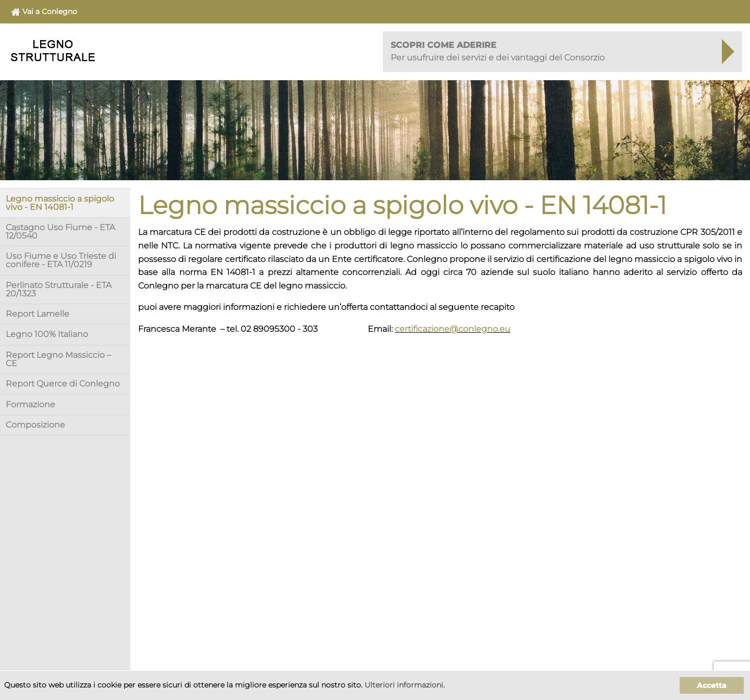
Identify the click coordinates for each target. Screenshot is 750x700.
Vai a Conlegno (44, 12)
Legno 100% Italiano (47, 334)
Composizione (35, 425)
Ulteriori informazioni (404, 685)
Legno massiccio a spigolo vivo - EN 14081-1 (60, 203)
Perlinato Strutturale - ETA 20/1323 (59, 289)
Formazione (30, 404)
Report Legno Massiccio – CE (58, 359)
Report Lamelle (37, 314)
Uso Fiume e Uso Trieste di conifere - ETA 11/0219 (61, 260)
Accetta (712, 685)
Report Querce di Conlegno (63, 384)
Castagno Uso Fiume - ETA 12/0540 (60, 232)
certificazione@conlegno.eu (453, 329)
